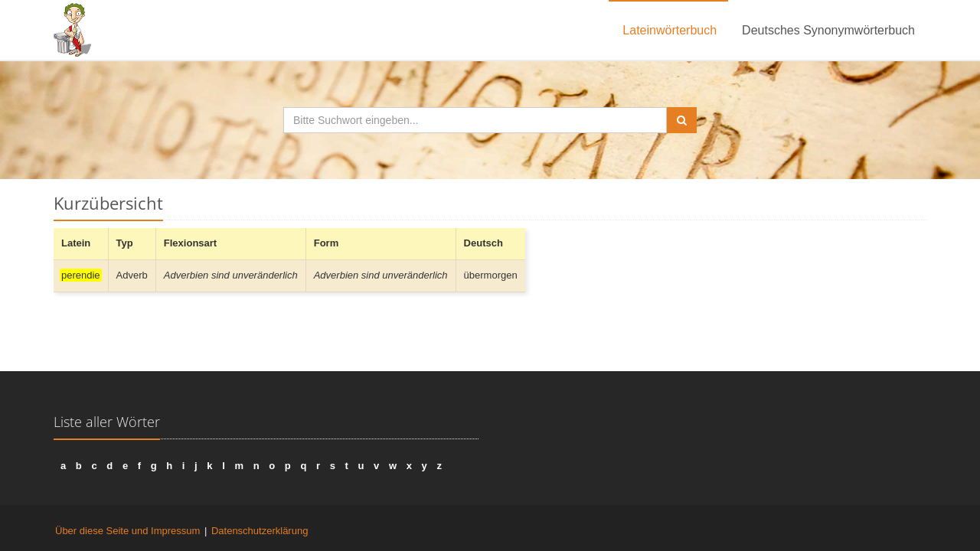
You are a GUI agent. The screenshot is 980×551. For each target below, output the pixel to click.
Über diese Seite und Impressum (127, 531)
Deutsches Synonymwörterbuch (828, 30)
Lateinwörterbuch (670, 30)
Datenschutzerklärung (260, 531)
